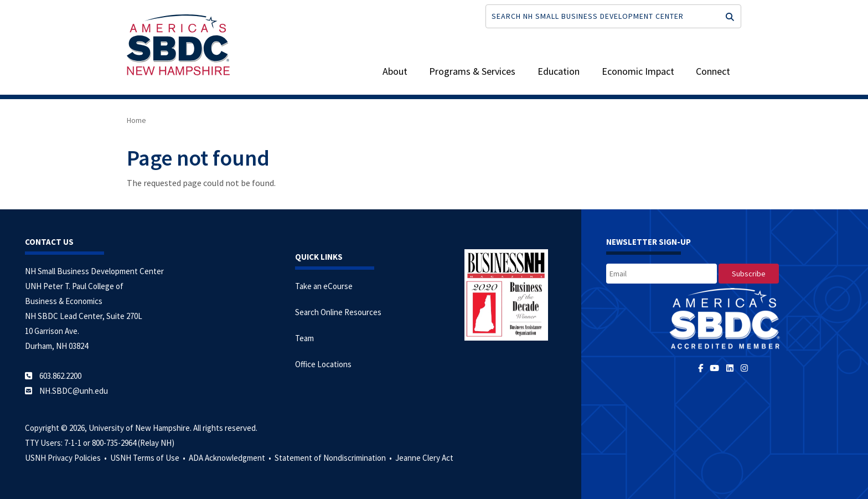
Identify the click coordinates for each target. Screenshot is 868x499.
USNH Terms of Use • (149, 458)
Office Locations (323, 364)
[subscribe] (749, 274)
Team (304, 338)
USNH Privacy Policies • (67, 458)
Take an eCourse (324, 286)
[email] (662, 274)
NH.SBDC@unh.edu (74, 391)
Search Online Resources (338, 312)
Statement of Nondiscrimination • (334, 458)
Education (559, 71)
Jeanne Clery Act (424, 458)
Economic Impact (638, 71)
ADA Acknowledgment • (231, 458)
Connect (713, 71)
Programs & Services (472, 71)
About (395, 71)
